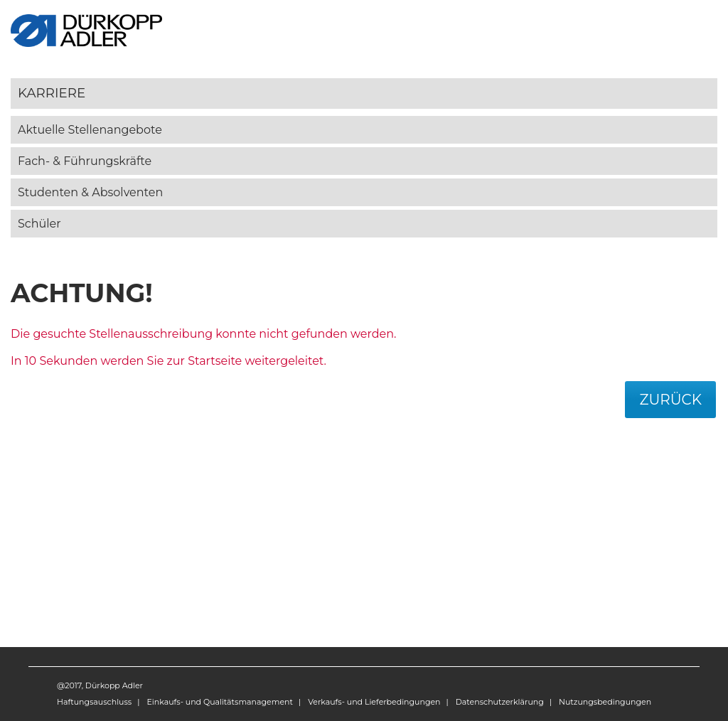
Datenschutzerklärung (500, 702)
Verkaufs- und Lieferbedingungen (374, 702)
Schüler (39, 224)
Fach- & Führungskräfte (85, 161)
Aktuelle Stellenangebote (90, 130)
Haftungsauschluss (94, 702)
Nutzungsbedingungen (605, 702)
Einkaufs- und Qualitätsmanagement (219, 702)
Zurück (670, 400)
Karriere (52, 93)
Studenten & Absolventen (90, 192)
